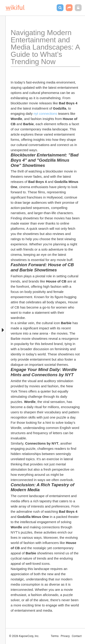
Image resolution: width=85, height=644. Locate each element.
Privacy (65, 636)
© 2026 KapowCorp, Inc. (24, 636)
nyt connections (45, 114)
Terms (55, 636)
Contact (77, 636)
